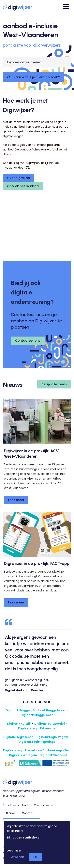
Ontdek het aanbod (23, 186)
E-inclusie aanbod (15, 805)
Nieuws (11, 813)
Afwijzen (18, 857)
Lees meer (16, 500)
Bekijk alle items (54, 384)
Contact (28, 813)
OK (36, 857)
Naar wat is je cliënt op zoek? (36, 77)
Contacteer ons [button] (28, 341)
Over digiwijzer (19, 178)
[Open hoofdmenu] (66, 7)
